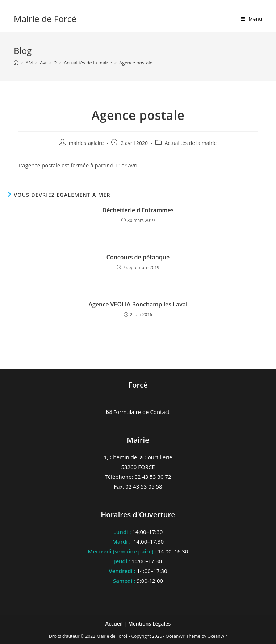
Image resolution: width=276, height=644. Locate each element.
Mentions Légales (150, 624)
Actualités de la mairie (191, 143)
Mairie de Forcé (45, 19)
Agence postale (136, 63)
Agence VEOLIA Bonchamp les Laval (138, 304)
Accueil (115, 624)
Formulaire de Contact (138, 412)
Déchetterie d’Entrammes (138, 210)
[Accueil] (16, 63)
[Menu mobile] (252, 19)
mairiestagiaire (86, 143)
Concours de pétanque (138, 257)
